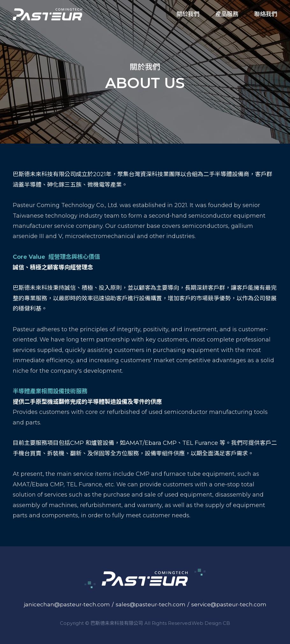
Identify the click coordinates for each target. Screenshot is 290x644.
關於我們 (188, 14)
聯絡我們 (266, 14)
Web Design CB (211, 623)
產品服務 (227, 14)
